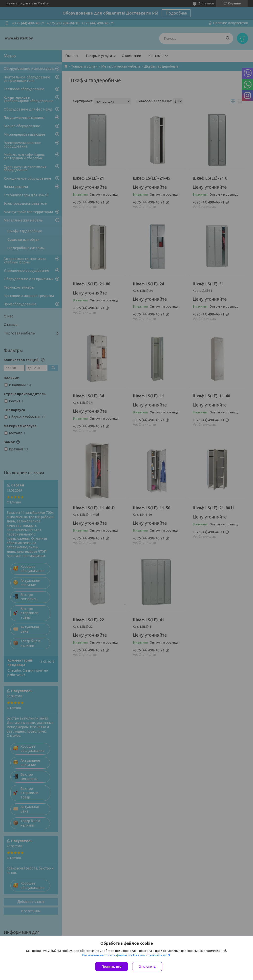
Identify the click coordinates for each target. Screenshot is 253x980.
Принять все (112, 967)
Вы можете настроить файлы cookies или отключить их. (125, 956)
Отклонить (148, 967)
